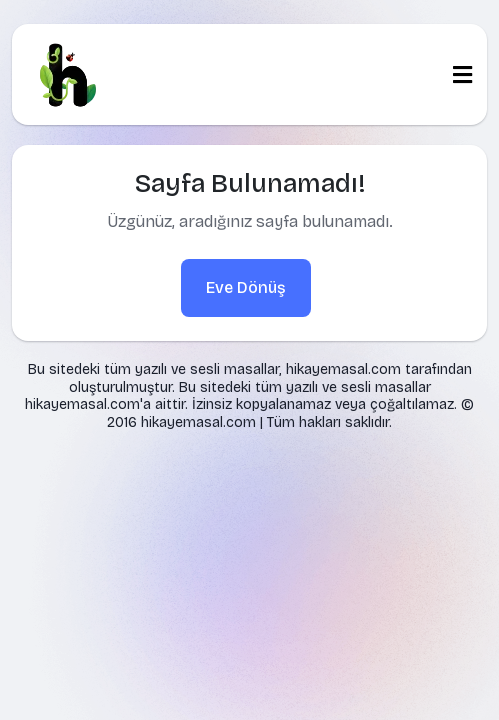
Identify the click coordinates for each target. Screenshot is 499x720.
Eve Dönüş (246, 287)
